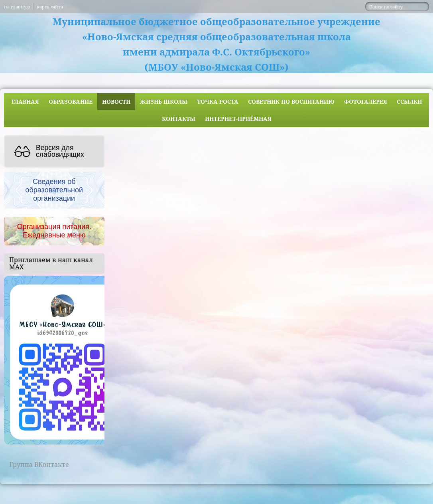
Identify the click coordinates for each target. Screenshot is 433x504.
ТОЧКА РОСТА (218, 102)
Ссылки (409, 102)
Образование (71, 102)
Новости (116, 102)
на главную (17, 7)
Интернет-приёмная (238, 119)
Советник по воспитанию (291, 102)
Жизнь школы (164, 102)
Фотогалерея (366, 102)
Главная (25, 102)
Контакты (179, 119)
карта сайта (50, 7)
